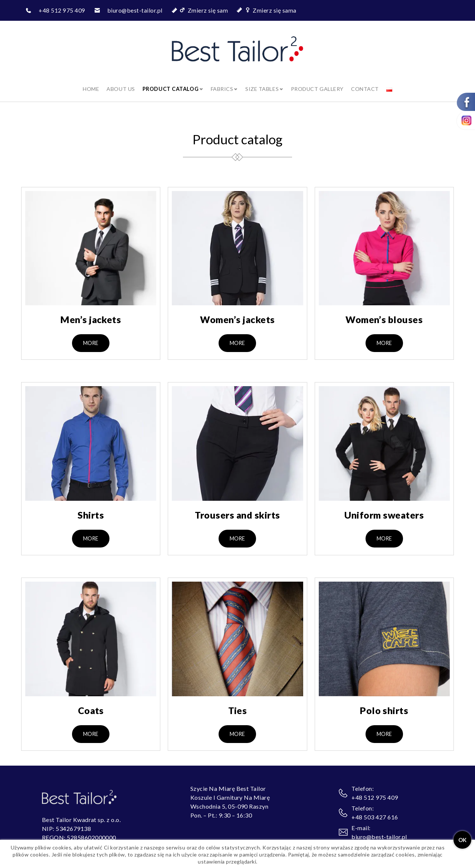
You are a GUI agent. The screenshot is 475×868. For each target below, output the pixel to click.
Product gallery (318, 82)
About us (119, 82)
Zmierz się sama (275, 10)
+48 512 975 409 (62, 10)
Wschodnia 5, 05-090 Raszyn (229, 800)
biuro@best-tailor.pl (135, 10)
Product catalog (169, 82)
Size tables (262, 82)
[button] (91, 336)
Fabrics (221, 82)
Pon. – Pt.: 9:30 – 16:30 (221, 808)
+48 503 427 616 (375, 810)
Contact (366, 82)
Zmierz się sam (208, 10)
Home (89, 82)
